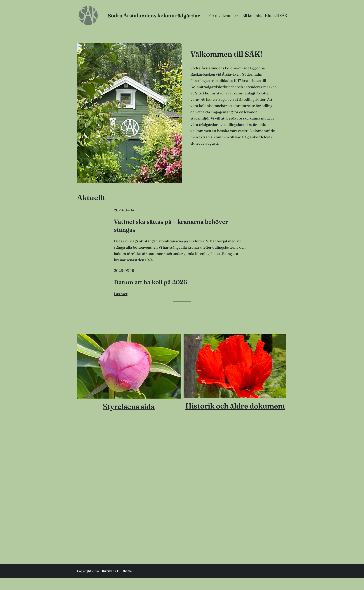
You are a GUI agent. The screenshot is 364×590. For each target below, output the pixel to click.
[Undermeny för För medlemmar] (238, 15)
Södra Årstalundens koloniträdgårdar (154, 15)
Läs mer (121, 294)
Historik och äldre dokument (235, 406)
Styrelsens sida (129, 406)
